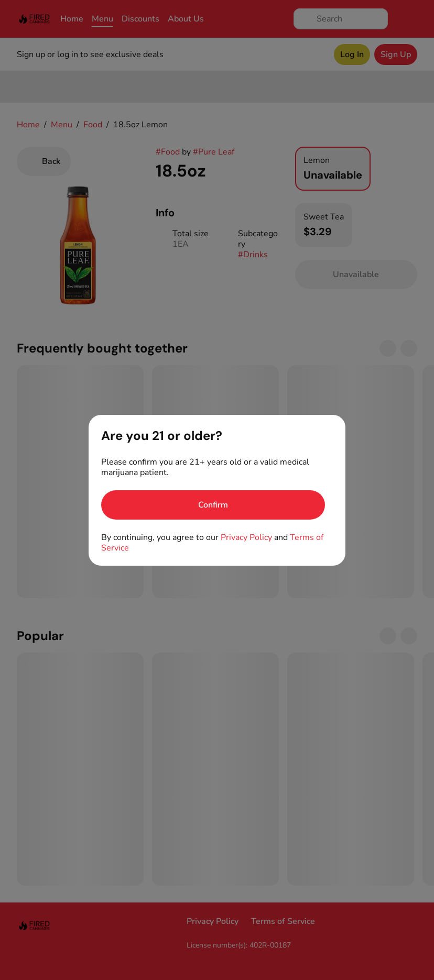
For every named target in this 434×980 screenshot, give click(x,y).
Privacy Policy (246, 537)
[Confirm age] (213, 505)
